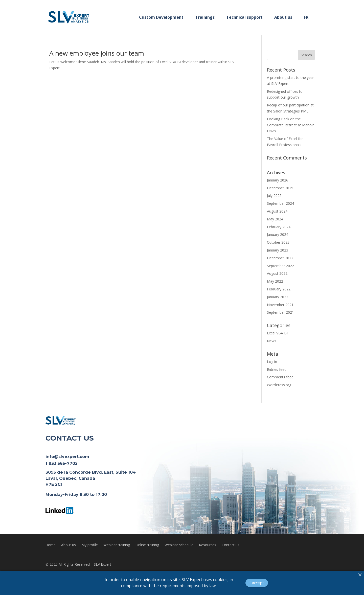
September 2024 (280, 203)
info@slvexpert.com (67, 457)
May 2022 (275, 281)
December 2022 (280, 258)
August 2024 (277, 211)
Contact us (231, 545)
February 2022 (279, 289)
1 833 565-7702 (62, 463)
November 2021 (280, 305)
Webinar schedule (179, 545)
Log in (272, 362)
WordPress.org (279, 385)
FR (306, 17)
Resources (208, 545)
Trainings (205, 17)
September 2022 (280, 266)
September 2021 (280, 312)
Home (51, 545)
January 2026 (278, 180)
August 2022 (277, 273)
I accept (257, 583)
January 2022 (278, 297)
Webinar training (117, 545)
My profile (90, 545)
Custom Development (161, 17)
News (272, 341)
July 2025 (274, 196)
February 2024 (279, 227)
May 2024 (275, 219)
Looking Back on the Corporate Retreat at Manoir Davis (290, 125)
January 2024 (278, 234)
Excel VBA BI (277, 333)
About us (283, 17)
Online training (147, 545)
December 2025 (280, 188)
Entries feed (277, 369)
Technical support (244, 17)
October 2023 (278, 242)
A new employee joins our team (97, 53)
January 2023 (278, 250)
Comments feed (280, 377)
